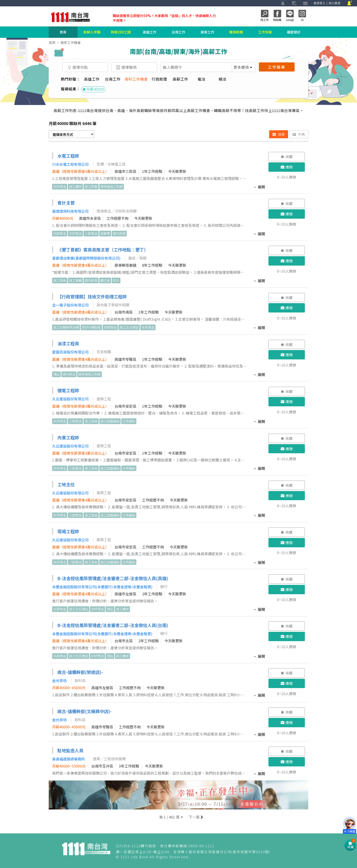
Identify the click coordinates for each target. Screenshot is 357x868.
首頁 (63, 32)
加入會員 (334, 3)
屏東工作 (207, 32)
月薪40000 (93, 89)
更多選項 (243, 67)
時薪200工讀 (121, 32)
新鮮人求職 (92, 32)
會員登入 (319, 3)
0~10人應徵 (287, 177)
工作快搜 (265, 32)
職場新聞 (236, 32)
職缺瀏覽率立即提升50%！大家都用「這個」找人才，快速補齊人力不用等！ (164, 18)
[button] (171, 817)
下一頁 (195, 817)
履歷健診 (294, 32)
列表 (299, 134)
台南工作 (178, 32)
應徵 (287, 167)
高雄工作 (150, 32)
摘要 (279, 134)
